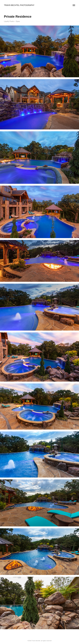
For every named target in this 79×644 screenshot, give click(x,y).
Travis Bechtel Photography (19, 5)
